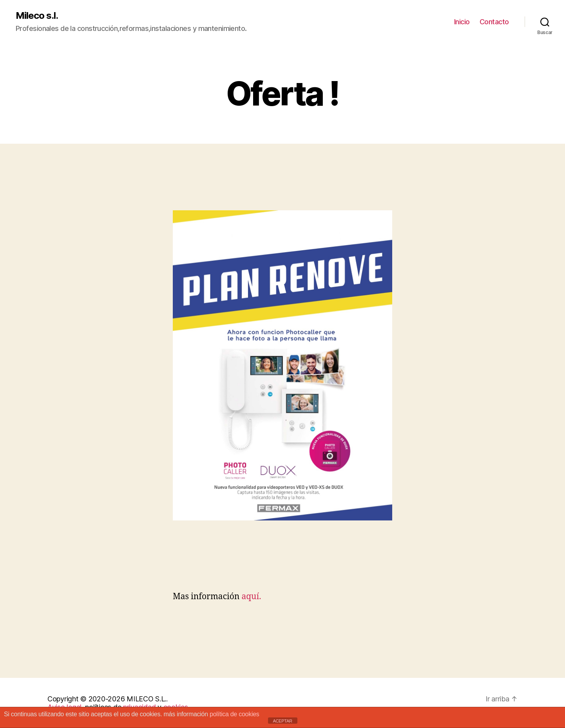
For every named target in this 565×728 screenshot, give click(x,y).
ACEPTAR (282, 721)
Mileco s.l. (37, 16)
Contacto (494, 22)
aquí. (250, 597)
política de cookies (235, 714)
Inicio (462, 22)
